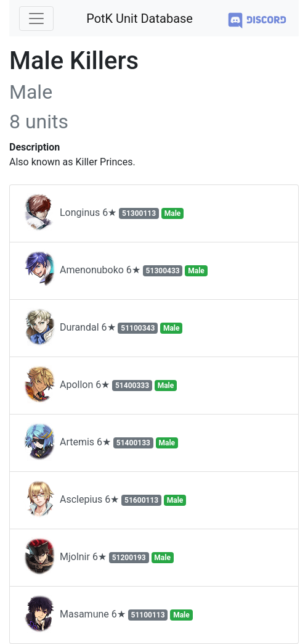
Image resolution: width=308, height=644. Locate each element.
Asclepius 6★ (104, 500)
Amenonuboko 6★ (115, 271)
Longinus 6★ (103, 213)
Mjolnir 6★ (98, 558)
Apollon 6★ (99, 386)
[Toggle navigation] (36, 19)
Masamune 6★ (107, 615)
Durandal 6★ (102, 328)
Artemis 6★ (100, 443)
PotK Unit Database (140, 19)
